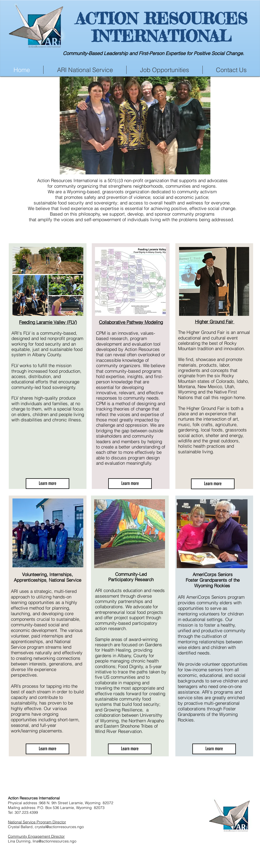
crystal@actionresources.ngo (59, 827)
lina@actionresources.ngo (55, 841)
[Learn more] (47, 484)
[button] (135, 125)
